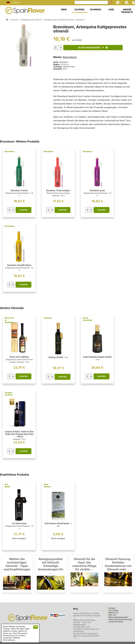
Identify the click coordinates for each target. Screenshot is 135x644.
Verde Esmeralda (88, 319)
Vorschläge (113, 610)
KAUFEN (24, 210)
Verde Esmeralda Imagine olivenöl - (97, 358)
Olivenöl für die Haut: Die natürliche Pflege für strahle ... (84, 564)
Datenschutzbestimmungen (120, 619)
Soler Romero (47, 486)
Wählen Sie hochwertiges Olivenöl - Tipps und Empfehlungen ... (17, 566)
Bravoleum (70, 57)
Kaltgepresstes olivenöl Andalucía (18, 193)
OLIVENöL (80, 10)
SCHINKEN (95, 10)
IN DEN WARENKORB (93, 48)
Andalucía (65, 64)
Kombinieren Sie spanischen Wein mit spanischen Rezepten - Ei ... (87, 636)
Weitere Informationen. (12, 639)
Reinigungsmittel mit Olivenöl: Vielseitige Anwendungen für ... (51, 566)
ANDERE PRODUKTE (127, 11)
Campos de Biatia (9, 394)
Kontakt (112, 608)
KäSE (111, 10)
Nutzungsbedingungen (118, 617)
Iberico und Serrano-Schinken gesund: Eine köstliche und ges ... (87, 616)
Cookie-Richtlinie (116, 622)
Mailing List (113, 613)
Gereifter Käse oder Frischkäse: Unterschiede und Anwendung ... (86, 629)
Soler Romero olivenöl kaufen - (58, 525)
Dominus (48, 318)
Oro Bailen (8, 486)
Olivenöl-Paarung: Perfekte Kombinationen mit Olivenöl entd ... (118, 564)
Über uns (112, 615)
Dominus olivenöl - (58, 357)
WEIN (64, 10)
